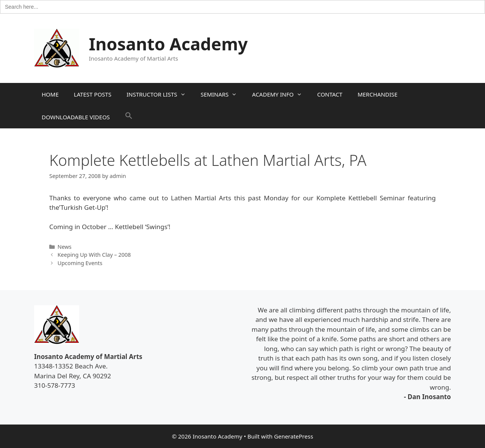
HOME (50, 94)
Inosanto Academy (168, 44)
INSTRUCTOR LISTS (160, 94)
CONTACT (330, 94)
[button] (129, 117)
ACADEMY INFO (281, 94)
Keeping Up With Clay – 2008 (94, 255)
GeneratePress (293, 436)
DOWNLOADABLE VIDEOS (76, 117)
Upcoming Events (80, 263)
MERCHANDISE (378, 94)
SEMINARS (223, 94)
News (65, 247)
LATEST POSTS (93, 94)
